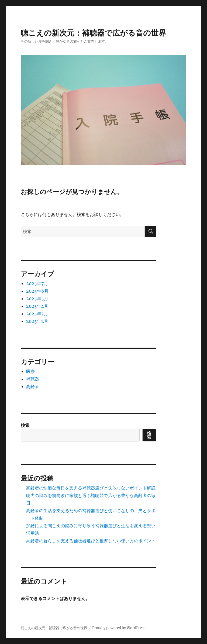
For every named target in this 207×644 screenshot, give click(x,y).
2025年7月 (37, 283)
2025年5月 (37, 299)
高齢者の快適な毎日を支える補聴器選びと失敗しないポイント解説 (91, 488)
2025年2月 (37, 321)
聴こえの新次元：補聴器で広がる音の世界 (93, 33)
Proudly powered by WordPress (119, 628)
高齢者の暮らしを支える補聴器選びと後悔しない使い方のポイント (91, 541)
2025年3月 (37, 314)
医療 (30, 371)
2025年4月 (37, 306)
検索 (25, 425)
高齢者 (33, 386)
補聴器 (33, 379)
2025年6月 (37, 291)
